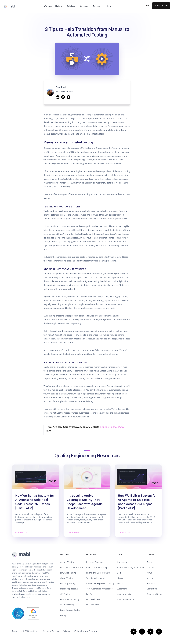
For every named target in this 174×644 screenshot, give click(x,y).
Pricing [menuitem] (63, 615)
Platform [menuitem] (65, 555)
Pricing (108, 6)
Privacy (67, 631)
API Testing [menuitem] (65, 594)
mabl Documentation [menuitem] (126, 599)
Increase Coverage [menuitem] (95, 562)
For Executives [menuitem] (93, 605)
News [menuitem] (149, 573)
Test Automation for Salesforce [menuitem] (100, 589)
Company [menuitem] (151, 555)
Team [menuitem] (149, 562)
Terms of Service (51, 631)
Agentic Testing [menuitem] (67, 562)
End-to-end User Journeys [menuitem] (98, 573)
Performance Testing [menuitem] (70, 599)
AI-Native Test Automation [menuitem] (72, 567)
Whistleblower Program (86, 631)
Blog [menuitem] (119, 573)
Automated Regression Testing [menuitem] (100, 583)
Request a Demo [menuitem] (154, 594)
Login (147, 6)
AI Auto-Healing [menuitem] (67, 605)
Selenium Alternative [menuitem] (96, 578)
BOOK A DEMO (161, 6)
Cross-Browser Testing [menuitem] (70, 610)
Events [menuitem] (120, 583)
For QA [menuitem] (89, 594)
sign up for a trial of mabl (112, 427)
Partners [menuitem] (151, 583)
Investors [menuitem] (151, 578)
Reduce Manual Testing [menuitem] (97, 567)
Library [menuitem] (120, 578)
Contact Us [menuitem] (152, 589)
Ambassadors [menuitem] (123, 562)
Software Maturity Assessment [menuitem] (131, 567)
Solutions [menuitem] (91, 555)
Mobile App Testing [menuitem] (69, 589)
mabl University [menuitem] (124, 594)
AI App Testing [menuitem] (67, 578)
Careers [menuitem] (150, 567)
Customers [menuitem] (122, 589)
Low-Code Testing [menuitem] (68, 573)
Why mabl (48, 6)
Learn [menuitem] (120, 555)
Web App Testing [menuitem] (68, 583)
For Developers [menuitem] (93, 599)
